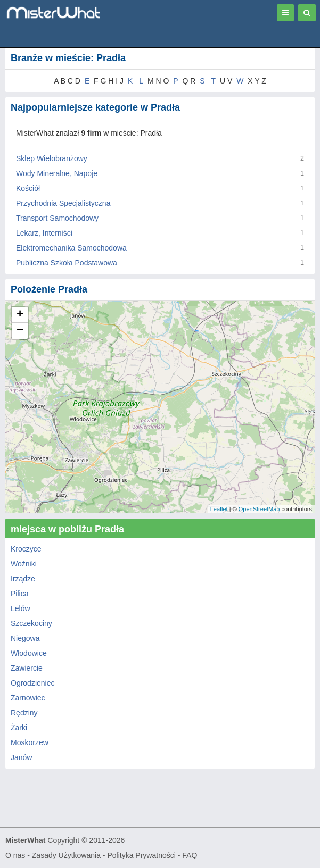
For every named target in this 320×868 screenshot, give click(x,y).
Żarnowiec (28, 698)
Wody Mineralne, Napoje (57, 173)
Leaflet (219, 509)
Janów (21, 757)
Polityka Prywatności (141, 855)
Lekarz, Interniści (44, 233)
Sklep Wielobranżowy (52, 158)
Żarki (19, 728)
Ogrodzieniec (33, 683)
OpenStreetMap (259, 509)
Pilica (19, 594)
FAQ (190, 855)
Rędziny (24, 713)
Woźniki (24, 564)
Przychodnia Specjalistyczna (63, 203)
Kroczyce (26, 549)
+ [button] (20, 315)
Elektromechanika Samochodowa (71, 248)
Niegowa (25, 638)
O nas (15, 855)
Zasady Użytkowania (66, 855)
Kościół (28, 188)
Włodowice (29, 653)
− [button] (20, 331)
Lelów (20, 608)
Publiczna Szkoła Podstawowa (67, 263)
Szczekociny (31, 623)
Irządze (23, 579)
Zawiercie (27, 668)
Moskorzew (30, 742)
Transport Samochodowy (57, 218)
